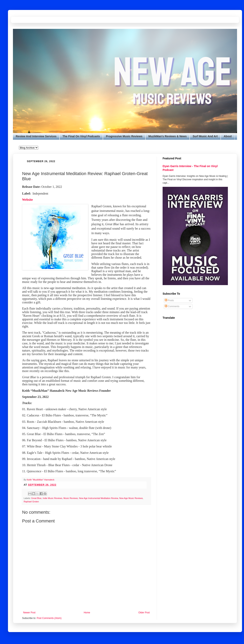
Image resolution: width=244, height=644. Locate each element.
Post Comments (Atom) (49, 618)
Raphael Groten (31, 502)
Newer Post (29, 613)
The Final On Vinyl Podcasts (81, 136)
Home (87, 613)
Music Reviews (71, 498)
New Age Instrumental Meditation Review (99, 498)
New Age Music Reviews (131, 498)
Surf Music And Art (205, 136)
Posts (169, 300)
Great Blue (36, 498)
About (228, 136)
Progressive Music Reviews (124, 136)
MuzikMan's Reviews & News (168, 136)
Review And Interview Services (36, 136)
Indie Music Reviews (52, 498)
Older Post (144, 613)
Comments (172, 306)
